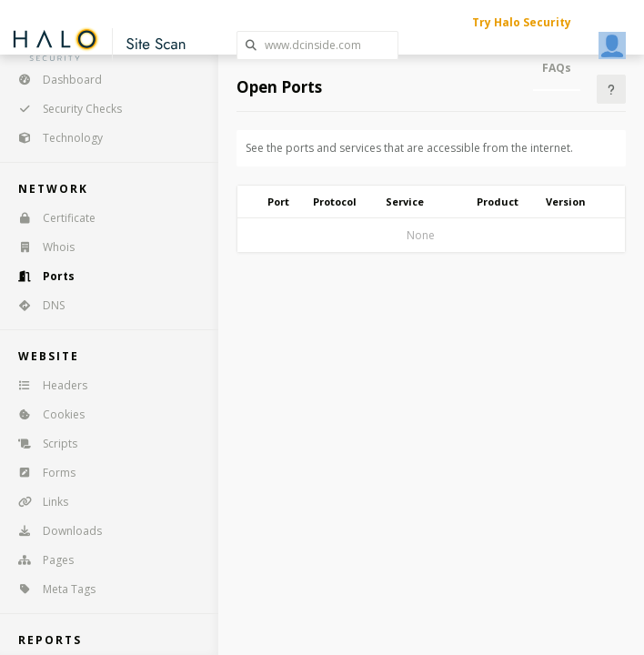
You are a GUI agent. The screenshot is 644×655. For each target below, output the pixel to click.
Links (37, 502)
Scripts (42, 443)
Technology (55, 138)
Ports (40, 276)
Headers (47, 385)
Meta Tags (51, 589)
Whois (40, 247)
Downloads (54, 531)
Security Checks (64, 109)
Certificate (51, 218)
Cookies (45, 414)
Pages (40, 560)
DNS (35, 305)
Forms (41, 473)
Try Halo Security (522, 22)
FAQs (557, 68)
